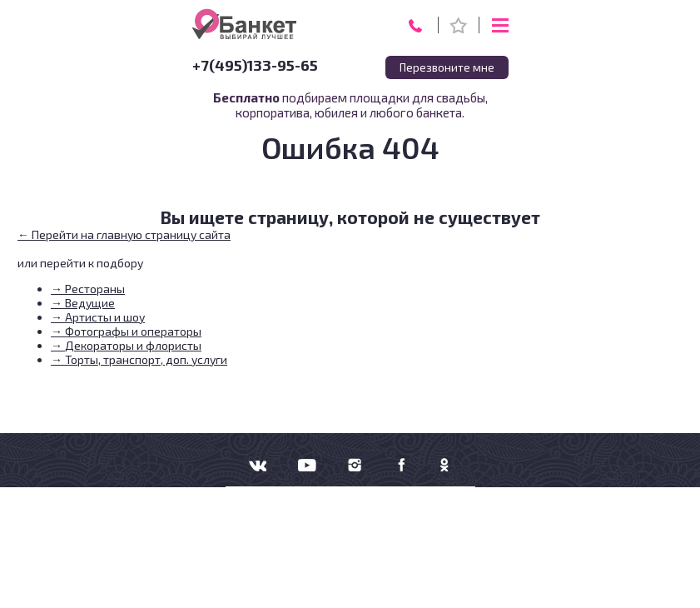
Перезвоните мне (447, 67)
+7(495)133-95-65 (255, 65)
